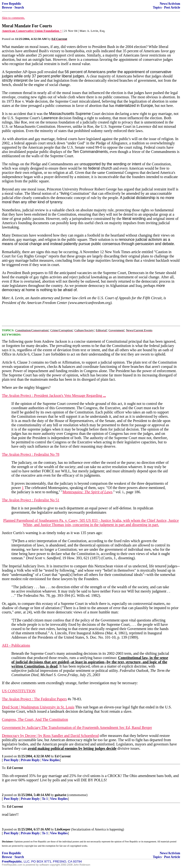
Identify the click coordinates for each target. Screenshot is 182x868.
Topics (157, 7)
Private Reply (30, 760)
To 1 (45, 799)
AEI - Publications (16, 645)
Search (19, 7)
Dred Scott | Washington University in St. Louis (38, 707)
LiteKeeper (63, 829)
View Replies (51, 760)
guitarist (61, 795)
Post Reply (11, 760)
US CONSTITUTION (19, 691)
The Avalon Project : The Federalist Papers (34, 699)
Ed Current (63, 756)
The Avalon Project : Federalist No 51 (31, 500)
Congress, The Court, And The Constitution (35, 719)
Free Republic (12, 4)
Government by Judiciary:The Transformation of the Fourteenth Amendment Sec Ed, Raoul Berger (77, 728)
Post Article (172, 7)
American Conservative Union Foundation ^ (32, 31)
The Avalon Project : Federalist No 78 (31, 454)
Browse (7, 7)
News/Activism (170, 4)
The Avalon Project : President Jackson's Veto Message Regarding (54, 396)
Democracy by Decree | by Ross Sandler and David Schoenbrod (50, 736)
